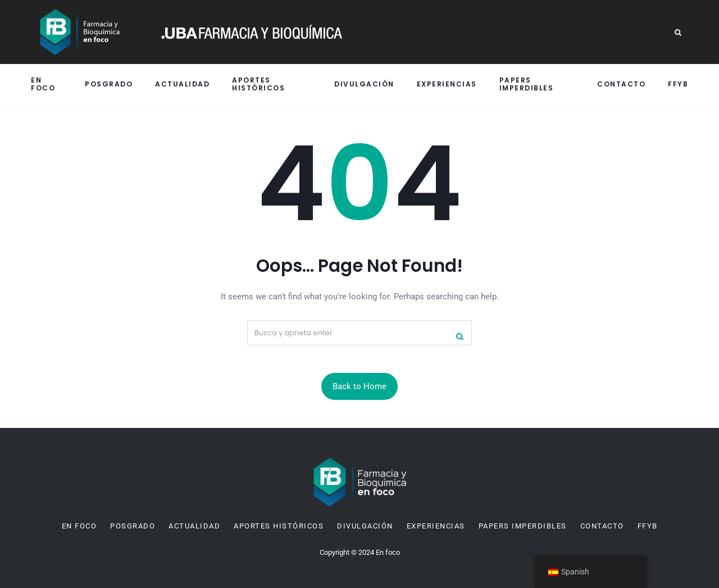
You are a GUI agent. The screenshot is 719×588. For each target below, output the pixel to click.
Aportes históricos (258, 84)
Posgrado (109, 84)
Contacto (621, 84)
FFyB (678, 84)
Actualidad (182, 84)
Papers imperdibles (527, 84)
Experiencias (447, 84)
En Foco (43, 84)
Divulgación (364, 84)
